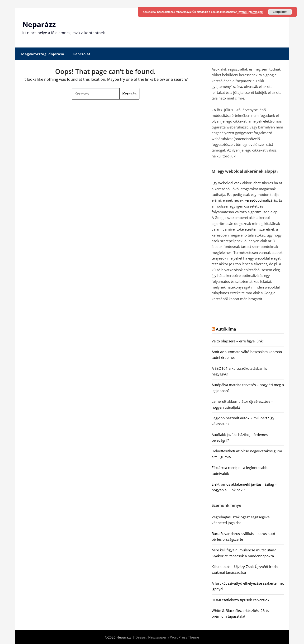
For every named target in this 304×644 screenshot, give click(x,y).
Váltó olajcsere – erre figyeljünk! (238, 341)
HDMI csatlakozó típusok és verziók (240, 600)
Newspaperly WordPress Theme (174, 637)
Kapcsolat (82, 54)
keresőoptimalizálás (261, 200)
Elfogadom (280, 12)
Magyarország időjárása (43, 54)
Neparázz (39, 24)
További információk (250, 12)
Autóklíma (226, 329)
